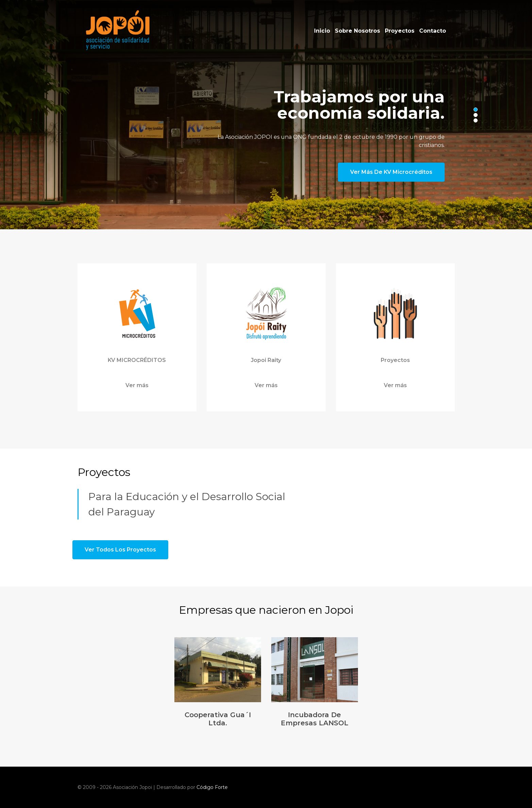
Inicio (322, 31)
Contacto (433, 31)
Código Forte (212, 787)
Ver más (137, 385)
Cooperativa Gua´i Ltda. (218, 719)
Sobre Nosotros (357, 31)
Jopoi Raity (266, 360)
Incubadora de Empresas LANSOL (315, 719)
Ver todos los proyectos (120, 550)
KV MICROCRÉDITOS (137, 360)
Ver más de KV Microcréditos (391, 172)
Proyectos (400, 31)
